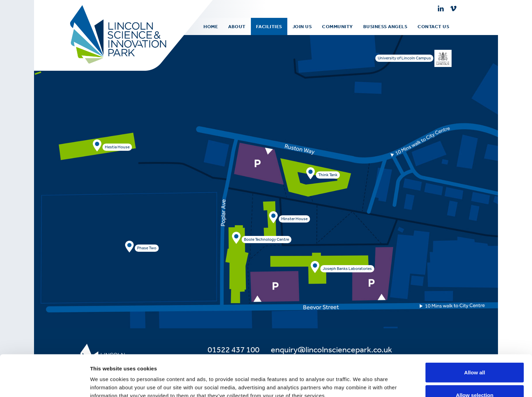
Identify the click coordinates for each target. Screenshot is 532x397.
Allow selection (474, 356)
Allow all (475, 334)
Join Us (302, 26)
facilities (269, 26)
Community (337, 26)
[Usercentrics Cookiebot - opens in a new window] (45, 384)
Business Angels (385, 26)
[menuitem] (237, 26)
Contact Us (433, 26)
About (237, 26)
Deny (475, 379)
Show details (361, 379)
